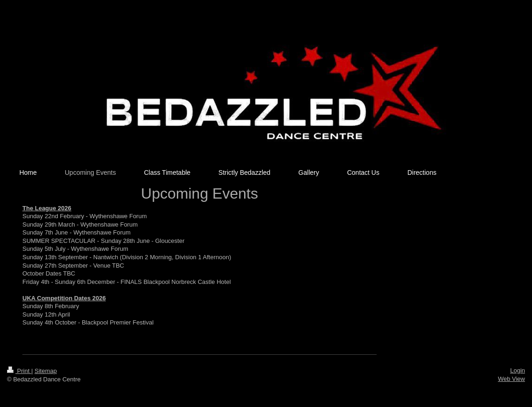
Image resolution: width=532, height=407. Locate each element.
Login (518, 370)
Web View (511, 379)
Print (19, 371)
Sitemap (46, 371)
